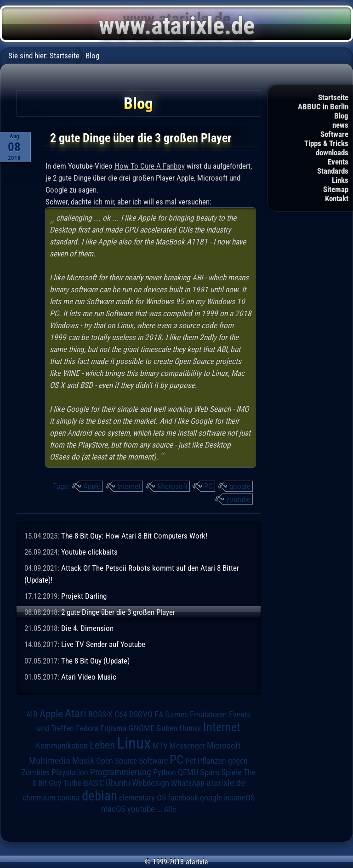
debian (100, 796)
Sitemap (336, 189)
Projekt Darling (84, 596)
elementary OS (142, 797)
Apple (92, 486)
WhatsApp (188, 783)
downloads (332, 153)
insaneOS (239, 798)
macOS (113, 809)
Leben (102, 745)
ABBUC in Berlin (323, 107)
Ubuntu (118, 783)
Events (338, 162)
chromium (39, 798)
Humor (190, 728)
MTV (160, 746)
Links (340, 180)
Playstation (70, 772)
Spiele (231, 772)
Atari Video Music (89, 677)
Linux (134, 743)
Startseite (333, 97)
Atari (76, 713)
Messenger (187, 746)
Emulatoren (208, 714)
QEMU (188, 772)
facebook (183, 798)
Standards (333, 171)
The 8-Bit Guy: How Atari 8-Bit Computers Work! (134, 536)
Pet (191, 761)
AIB (32, 715)
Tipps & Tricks (326, 143)
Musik (83, 761)
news (340, 125)
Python (165, 772)
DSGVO (141, 714)
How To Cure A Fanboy (150, 166)
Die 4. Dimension (87, 628)
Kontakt (337, 199)
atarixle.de (226, 783)
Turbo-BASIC (84, 783)
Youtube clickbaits (89, 552)
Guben (167, 728)
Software (334, 134)
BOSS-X (100, 715)
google (240, 486)
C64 (121, 715)
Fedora (87, 728)
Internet (129, 486)
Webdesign (151, 783)
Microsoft (172, 486)
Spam (210, 772)
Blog (341, 116)
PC (208, 486)
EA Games (171, 715)
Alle (170, 809)
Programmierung (121, 772)
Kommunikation (62, 746)
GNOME (142, 728)
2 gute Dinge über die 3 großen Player (118, 612)
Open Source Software (132, 761)
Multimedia (50, 760)
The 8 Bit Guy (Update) (95, 661)
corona (69, 798)
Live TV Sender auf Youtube (103, 644)
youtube (238, 499)
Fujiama (114, 728)
